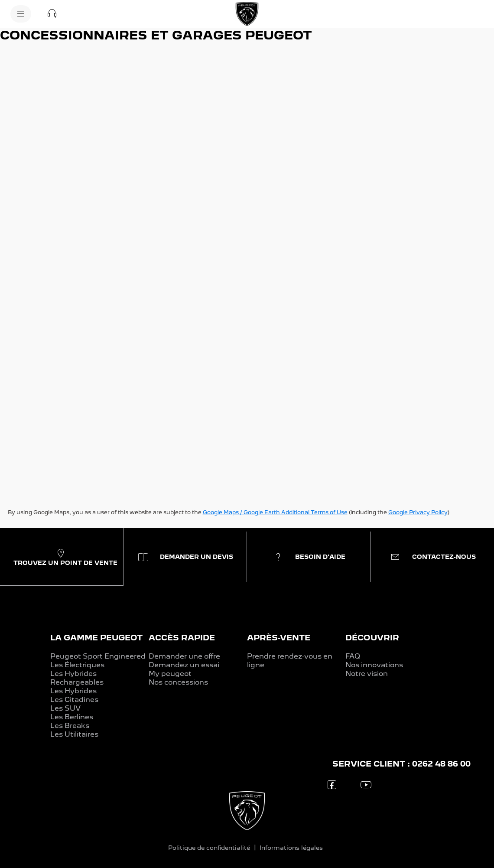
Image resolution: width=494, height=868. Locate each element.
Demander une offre (184, 656)
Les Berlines (72, 717)
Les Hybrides (73, 691)
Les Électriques (77, 665)
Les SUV (65, 708)
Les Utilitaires (74, 734)
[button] (52, 14)
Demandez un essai (184, 665)
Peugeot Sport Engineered (98, 656)
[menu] (21, 14)
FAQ (353, 656)
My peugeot (170, 674)
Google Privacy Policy (418, 512)
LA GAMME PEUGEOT (96, 638)
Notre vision (367, 674)
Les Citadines (74, 700)
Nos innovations (374, 665)
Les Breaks (70, 726)
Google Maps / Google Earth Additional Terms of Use (275, 512)
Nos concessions (178, 682)
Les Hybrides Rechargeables (77, 678)
